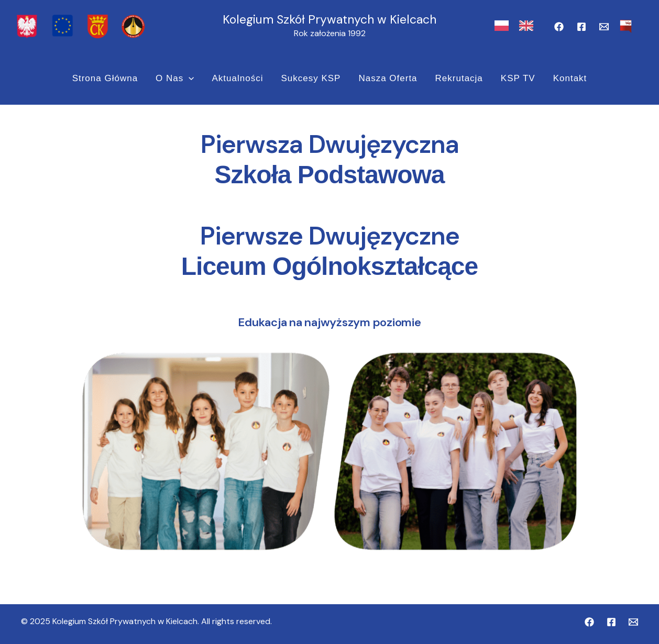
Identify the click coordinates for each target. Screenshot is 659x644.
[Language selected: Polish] (519, 26)
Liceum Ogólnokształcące (330, 266)
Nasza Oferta (388, 78)
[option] (529, 26)
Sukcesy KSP (311, 78)
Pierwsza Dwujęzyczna (330, 144)
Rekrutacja (459, 78)
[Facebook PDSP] (559, 27)
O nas (175, 78)
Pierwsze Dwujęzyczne (330, 236)
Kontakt (570, 78)
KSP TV (518, 78)
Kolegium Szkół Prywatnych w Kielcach (330, 19)
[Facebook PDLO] (581, 27)
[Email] (604, 27)
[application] (189, 78)
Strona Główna (105, 78)
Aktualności (237, 78)
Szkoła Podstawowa (329, 175)
